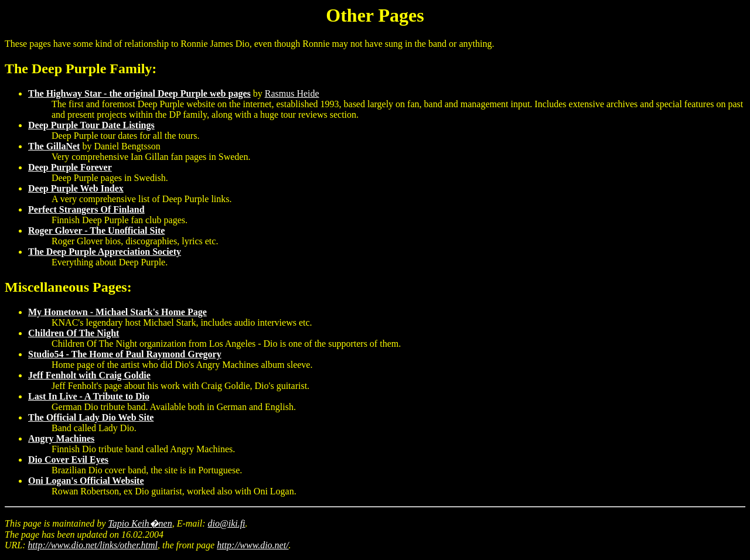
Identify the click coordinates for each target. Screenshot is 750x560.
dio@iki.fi (227, 523)
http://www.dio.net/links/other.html (93, 545)
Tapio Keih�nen (140, 523)
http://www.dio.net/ (253, 545)
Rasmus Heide (292, 93)
